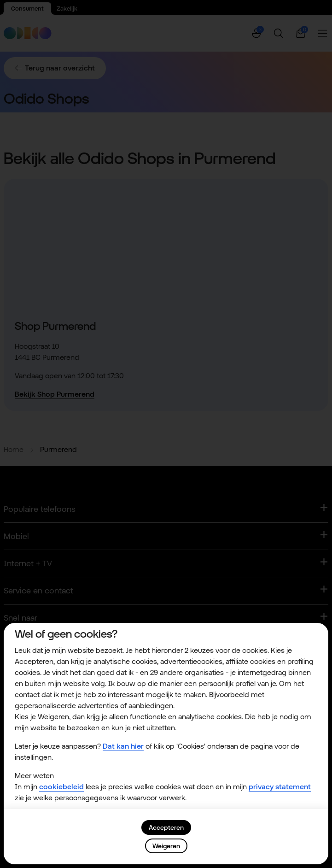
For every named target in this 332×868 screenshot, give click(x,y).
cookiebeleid (61, 787)
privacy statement (280, 787)
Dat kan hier (123, 746)
